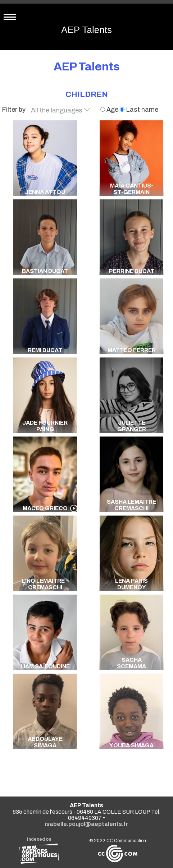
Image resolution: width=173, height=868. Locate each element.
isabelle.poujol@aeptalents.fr (87, 824)
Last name (139, 110)
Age (110, 110)
